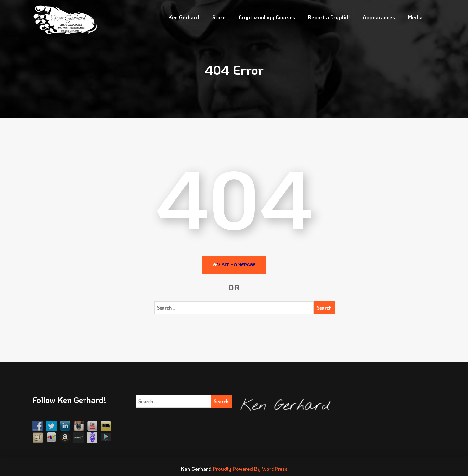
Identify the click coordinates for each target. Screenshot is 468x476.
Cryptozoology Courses (267, 17)
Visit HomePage (234, 264)
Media (415, 17)
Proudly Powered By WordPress (250, 469)
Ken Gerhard (184, 17)
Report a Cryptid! (329, 17)
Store (219, 17)
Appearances (379, 17)
